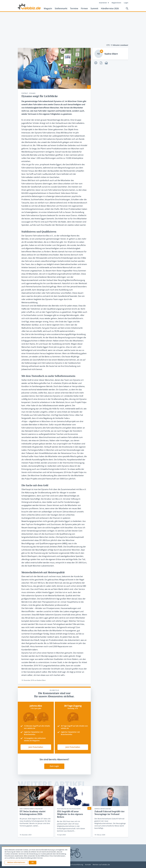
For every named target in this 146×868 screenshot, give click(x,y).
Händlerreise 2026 (110, 8)
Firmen (84, 8)
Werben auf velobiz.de (101, 865)
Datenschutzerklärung (75, 865)
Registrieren (116, 3)
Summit (94, 8)
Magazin (48, 8)
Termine (74, 8)
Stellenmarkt (61, 8)
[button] (33, 863)
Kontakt (88, 865)
